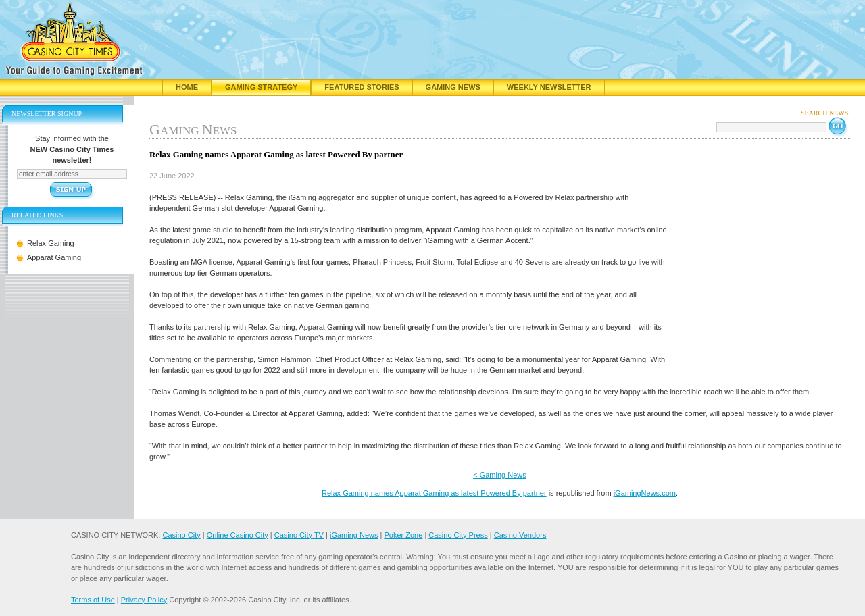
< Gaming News (500, 475)
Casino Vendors (520, 535)
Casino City (181, 535)
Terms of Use (93, 600)
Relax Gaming (51, 243)
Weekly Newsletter (549, 87)
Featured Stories (362, 87)
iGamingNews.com (645, 493)
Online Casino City (238, 535)
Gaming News (453, 87)
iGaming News (354, 535)
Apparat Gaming (54, 257)
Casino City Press (458, 535)
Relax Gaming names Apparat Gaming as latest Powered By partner (434, 493)
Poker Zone (403, 535)
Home (187, 87)
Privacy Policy (144, 600)
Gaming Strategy (261, 87)
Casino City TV (299, 535)
